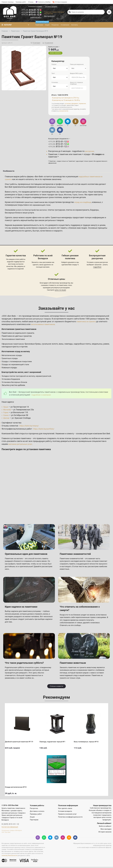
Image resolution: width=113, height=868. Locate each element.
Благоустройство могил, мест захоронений (22, 373)
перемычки (82, 104)
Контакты (74, 25)
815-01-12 (32, 10)
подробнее (97, 268)
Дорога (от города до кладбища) (76, 84)
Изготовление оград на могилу (16, 352)
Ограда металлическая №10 (17, 786)
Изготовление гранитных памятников (20, 330)
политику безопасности (9, 857)
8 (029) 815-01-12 (10, 825)
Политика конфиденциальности (70, 818)
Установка (55, 83)
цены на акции (60, 291)
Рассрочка (55, 25)
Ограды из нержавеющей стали (16, 365)
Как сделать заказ (65, 809)
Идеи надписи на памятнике (23, 608)
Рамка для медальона (77, 65)
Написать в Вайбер (43, 2)
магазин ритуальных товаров (39, 320)
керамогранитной (46, 377)
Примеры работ (21, 2)
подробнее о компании (42, 396)
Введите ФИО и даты (76, 74)
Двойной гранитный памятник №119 (20, 741)
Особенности (8, 171)
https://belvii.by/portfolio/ (44, 430)
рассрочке (90, 151)
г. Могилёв (7, 411)
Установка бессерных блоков (15, 383)
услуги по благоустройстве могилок (32, 211)
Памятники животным (74, 664)
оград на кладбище (84, 203)
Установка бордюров (11, 380)
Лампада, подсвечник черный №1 (54, 741)
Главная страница (8, 2)
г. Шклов (6, 419)
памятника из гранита (87, 323)
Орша (61, 196)
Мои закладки (106, 830)
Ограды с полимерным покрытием (18, 362)
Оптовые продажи (60, 2)
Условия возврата (65, 812)
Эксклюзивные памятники (14, 340)
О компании (65, 25)
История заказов (105, 833)
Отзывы (31, 2)
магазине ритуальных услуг (21, 445)
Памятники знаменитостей (77, 555)
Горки (76, 196)
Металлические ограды (12, 356)
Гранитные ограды (10, 359)
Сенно (82, 196)
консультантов (64, 111)
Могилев (68, 196)
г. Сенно (5, 416)
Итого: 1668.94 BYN (60, 95)
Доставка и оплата (37, 812)
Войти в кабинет (105, 827)
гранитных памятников (35, 203)
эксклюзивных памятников (44, 325)
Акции (47, 25)
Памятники (39, 24)
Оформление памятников (13, 345)
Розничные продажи (36, 6)
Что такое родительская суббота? (26, 664)
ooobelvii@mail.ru (36, 18)
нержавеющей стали (42, 206)
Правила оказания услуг (67, 815)
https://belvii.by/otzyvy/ (30, 427)
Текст (53, 74)
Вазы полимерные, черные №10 (88, 741)
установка (68, 104)
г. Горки (5, 413)
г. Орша (5, 408)
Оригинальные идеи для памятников (28, 555)
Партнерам (34, 821)
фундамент (75, 104)
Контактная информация (10, 828)
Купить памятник (8, 809)
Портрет (54, 65)
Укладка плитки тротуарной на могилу (19, 377)
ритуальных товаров (55, 188)
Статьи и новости (56, 687)
